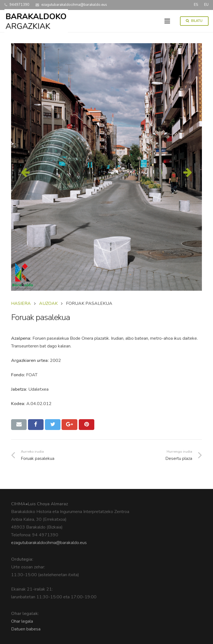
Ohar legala (22, 621)
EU (206, 5)
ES (196, 5)
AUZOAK (48, 303)
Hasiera (21, 303)
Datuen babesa (26, 629)
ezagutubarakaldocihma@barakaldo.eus (49, 543)
